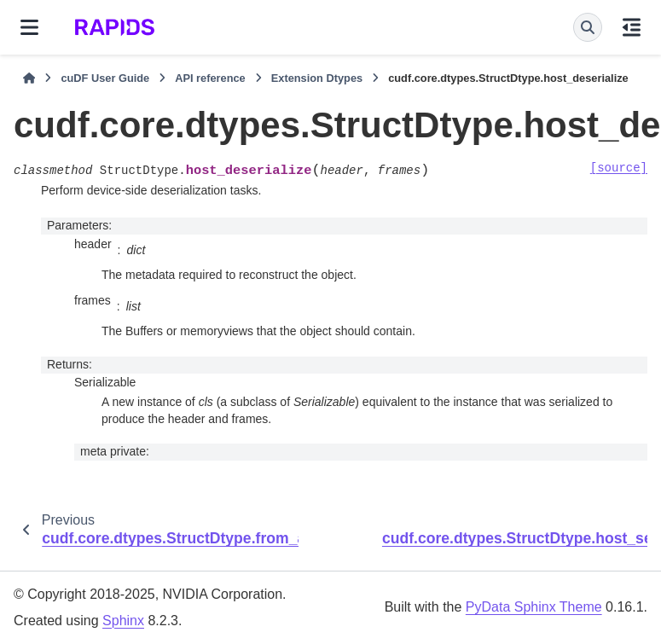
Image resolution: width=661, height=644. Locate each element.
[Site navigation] (29, 27)
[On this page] (632, 27)
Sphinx (123, 621)
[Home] (29, 78)
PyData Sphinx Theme (534, 607)
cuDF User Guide (105, 78)
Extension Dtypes (317, 78)
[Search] (588, 27)
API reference (210, 78)
